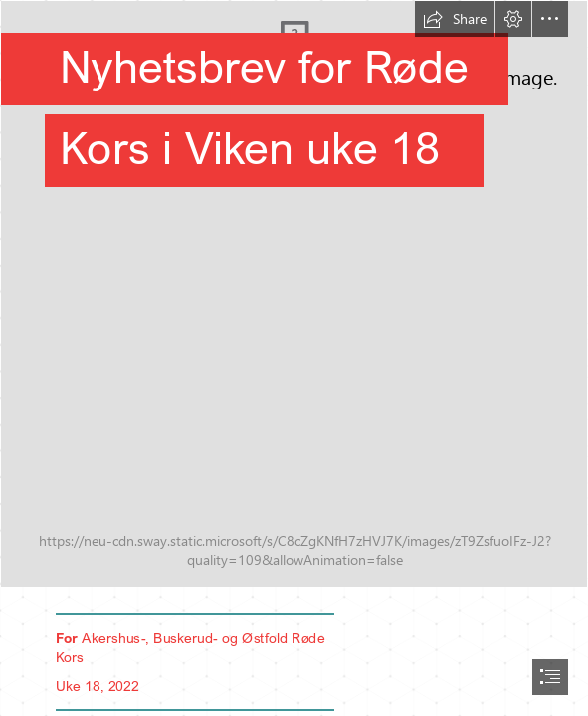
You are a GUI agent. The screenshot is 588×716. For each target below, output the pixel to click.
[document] (294, 358)
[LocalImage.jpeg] (294, 294)
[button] (455, 19)
